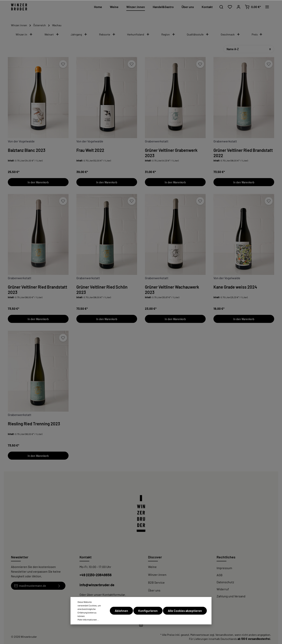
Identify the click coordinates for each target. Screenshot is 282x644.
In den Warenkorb (38, 182)
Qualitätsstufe (198, 34)
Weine (152, 567)
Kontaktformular (114, 595)
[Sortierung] (249, 49)
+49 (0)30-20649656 (96, 575)
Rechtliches (226, 557)
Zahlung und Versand (231, 596)
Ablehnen (121, 611)
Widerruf (223, 589)
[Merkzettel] (230, 7)
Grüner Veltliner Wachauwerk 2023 (172, 290)
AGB (220, 575)
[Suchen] (221, 7)
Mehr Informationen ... (88, 620)
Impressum (224, 568)
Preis (257, 34)
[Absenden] (59, 586)
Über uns (154, 590)
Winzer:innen (157, 575)
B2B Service (156, 582)
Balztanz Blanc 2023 (27, 150)
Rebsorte (107, 34)
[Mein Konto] (239, 7)
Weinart (52, 34)
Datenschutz (225, 582)
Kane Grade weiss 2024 (235, 287)
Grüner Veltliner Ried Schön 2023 (102, 290)
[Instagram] (141, 626)
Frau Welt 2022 (90, 150)
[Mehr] (267, 7)
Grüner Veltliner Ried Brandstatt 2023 (38, 290)
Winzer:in (24, 34)
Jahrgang (79, 34)
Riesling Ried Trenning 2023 (34, 424)
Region (168, 34)
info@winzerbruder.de (97, 585)
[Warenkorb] (253, 7)
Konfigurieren (148, 611)
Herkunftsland (138, 34)
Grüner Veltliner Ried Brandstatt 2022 (243, 153)
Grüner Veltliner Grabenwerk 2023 (171, 153)
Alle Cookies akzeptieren (185, 611)
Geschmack (230, 34)
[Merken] (63, 64)
